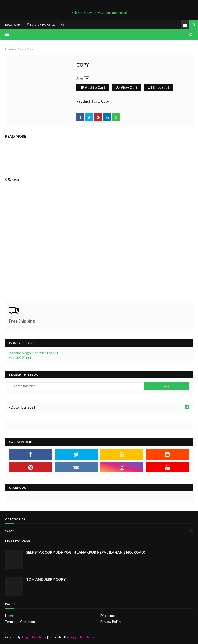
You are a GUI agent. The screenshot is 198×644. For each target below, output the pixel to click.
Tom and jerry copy (46, 579)
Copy (20, 49)
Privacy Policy (111, 622)
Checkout (159, 87)
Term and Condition (20, 622)
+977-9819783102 (41, 25)
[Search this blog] (76, 386)
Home (9, 49)
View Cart (127, 87)
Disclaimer (108, 616)
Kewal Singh (13, 25)
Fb (62, 25)
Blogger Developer (34, 637)
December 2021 (100, 407)
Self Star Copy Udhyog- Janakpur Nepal (99, 13)
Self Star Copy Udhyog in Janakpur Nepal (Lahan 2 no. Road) (86, 552)
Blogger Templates (81, 637)
